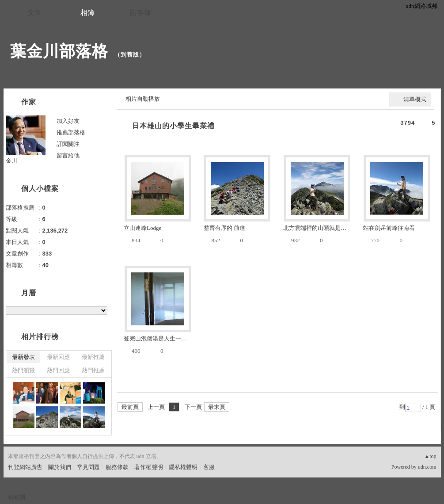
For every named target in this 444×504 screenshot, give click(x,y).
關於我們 (60, 467)
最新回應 (58, 357)
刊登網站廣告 (25, 467)
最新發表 (23, 357)
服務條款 (117, 467)
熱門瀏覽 (23, 370)
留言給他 (68, 155)
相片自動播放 (143, 99)
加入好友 (68, 121)
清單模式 (415, 99)
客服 (209, 467)
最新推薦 (93, 357)
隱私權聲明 (183, 467)
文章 (34, 13)
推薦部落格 (71, 132)
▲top (430, 456)
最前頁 (130, 407)
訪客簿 (140, 13)
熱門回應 (58, 370)
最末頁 (217, 407)
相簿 (87, 13)
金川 (11, 161)
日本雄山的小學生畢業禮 (173, 126)
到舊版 (130, 55)
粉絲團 (17, 497)
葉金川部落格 (59, 51)
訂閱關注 (68, 144)
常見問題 (88, 467)
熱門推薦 (93, 370)
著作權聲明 (149, 467)
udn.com (427, 467)
